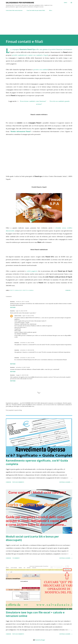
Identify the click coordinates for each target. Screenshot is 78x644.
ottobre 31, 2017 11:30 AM (22, 302)
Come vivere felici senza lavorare (14, 10)
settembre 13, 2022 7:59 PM (27, 343)
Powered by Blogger (39, 640)
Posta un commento (18, 482)
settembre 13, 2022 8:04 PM (27, 350)
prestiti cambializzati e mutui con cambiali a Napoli (30, 55)
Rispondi (13, 307)
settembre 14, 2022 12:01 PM (27, 358)
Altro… (51, 10)
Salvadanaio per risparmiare (20, 3)
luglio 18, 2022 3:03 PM (22, 311)
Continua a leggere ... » (66, 482)
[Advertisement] (39, 22)
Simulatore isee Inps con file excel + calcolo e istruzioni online (35, 614)
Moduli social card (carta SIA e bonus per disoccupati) (32, 538)
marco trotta (18, 316)
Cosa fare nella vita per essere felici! (36, 10)
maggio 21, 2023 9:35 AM (22, 375)
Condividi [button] (68, 290)
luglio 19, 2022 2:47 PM (28, 316)
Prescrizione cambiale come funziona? (33, 101)
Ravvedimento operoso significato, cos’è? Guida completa (37, 462)
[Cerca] (65, 3)
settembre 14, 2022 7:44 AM (23, 367)
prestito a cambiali (28, 290)
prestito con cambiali (41, 70)
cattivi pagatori (32, 271)
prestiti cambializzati (16, 290)
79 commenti (16, 558)
